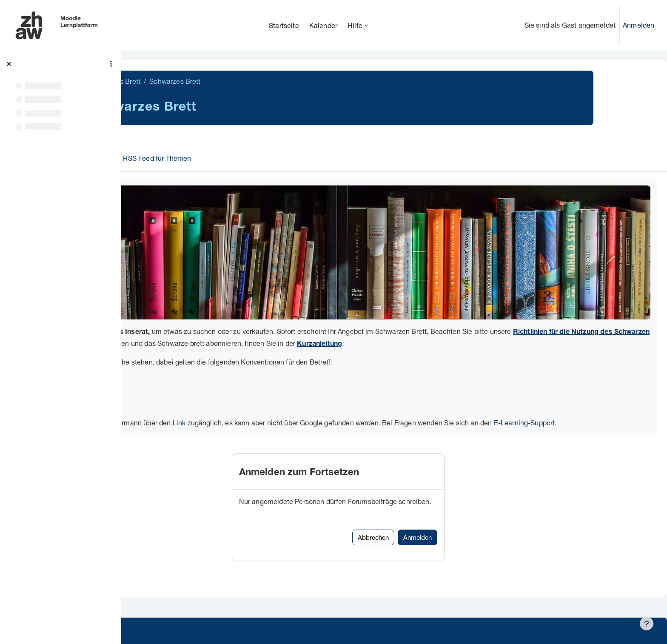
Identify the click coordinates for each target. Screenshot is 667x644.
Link (298, 397)
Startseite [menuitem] (284, 25)
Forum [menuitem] (159, 158)
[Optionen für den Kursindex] (111, 64)
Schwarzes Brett (174, 81)
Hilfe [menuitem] (355, 25)
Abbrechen (433, 522)
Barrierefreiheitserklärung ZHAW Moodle (198, 631)
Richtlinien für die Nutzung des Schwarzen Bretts (224, 319)
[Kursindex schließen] (9, 64)
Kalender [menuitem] (323, 25)
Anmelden (638, 25)
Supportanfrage (209, 614)
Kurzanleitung (577, 319)
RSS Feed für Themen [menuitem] (217, 158)
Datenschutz (154, 614)
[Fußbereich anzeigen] (647, 624)
